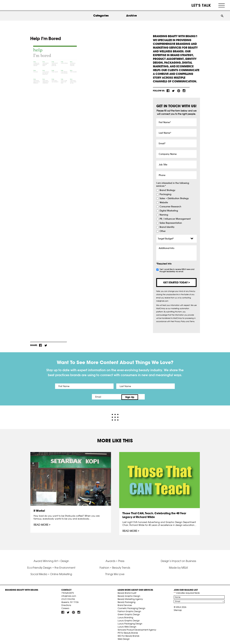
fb (168, 91)
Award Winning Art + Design (51, 560)
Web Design (124, 638)
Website (164, 203)
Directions (66, 604)
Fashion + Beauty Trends (115, 567)
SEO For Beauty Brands (128, 635)
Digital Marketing (169, 211)
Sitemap (178, 609)
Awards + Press (115, 560)
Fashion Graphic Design (129, 610)
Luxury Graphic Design (129, 620)
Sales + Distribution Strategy (174, 198)
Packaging (165, 194)
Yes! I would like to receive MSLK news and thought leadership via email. (177, 270)
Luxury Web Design (127, 626)
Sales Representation (171, 223)
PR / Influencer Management (175, 219)
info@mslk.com (69, 595)
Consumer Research (170, 207)
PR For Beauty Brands (128, 632)
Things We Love (115, 573)
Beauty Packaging (127, 601)
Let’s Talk (201, 5)
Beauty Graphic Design (129, 595)
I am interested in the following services (173, 185)
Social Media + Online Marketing (51, 573)
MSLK (18, 5)
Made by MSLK (178, 567)
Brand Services (125, 604)
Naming (164, 215)
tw (173, 91)
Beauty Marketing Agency (130, 598)
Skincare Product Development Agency (137, 629)
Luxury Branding (125, 617)
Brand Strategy (167, 190)
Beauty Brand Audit (127, 592)
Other (163, 231)
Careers (65, 607)
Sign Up (143, 397)
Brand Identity (167, 227)
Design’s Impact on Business (178, 560)
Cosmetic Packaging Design (131, 607)
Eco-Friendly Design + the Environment (51, 567)
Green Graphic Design (129, 614)
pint (179, 91)
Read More (41, 524)
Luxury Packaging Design (130, 623)
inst (184, 91)
